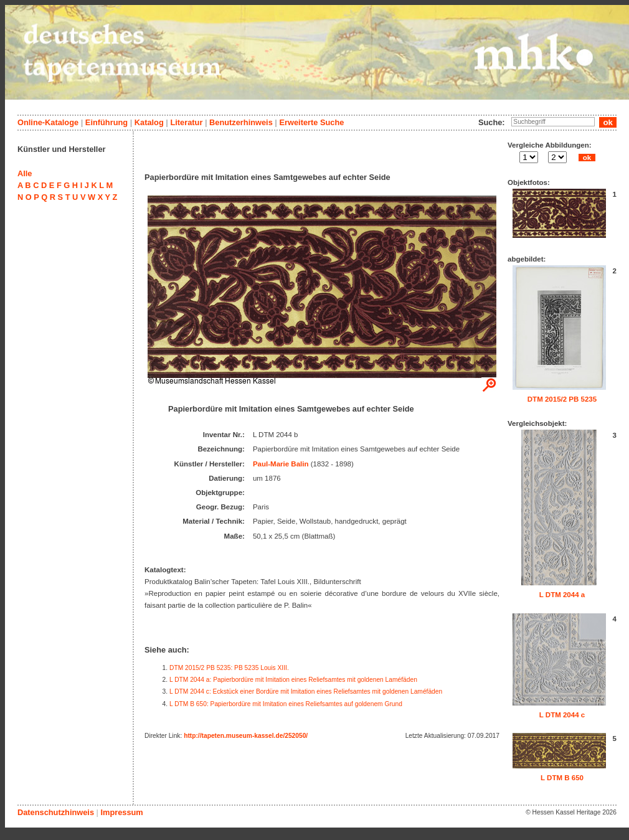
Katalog (149, 122)
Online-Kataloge (48, 122)
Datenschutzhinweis (56, 812)
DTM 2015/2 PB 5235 (562, 399)
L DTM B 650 (562, 778)
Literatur (186, 122)
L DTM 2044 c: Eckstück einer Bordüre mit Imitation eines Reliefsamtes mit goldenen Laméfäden (306, 691)
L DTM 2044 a (562, 595)
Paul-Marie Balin (281, 464)
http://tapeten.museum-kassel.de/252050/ (246, 736)
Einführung (106, 122)
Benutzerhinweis (241, 122)
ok (587, 158)
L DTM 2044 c (562, 715)
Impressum (121, 812)
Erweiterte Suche (311, 122)
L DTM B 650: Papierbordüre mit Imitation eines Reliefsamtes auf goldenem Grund (286, 704)
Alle (25, 173)
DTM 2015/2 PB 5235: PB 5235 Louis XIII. (229, 668)
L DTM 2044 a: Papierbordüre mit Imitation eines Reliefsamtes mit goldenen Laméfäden (293, 680)
